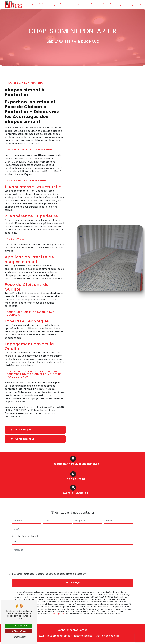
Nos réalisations (122, 5)
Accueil (30, 5)
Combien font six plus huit (25, 532)
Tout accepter (19, 626)
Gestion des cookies (108, 636)
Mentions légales (82, 636)
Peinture (71, 5)
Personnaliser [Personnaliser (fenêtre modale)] (19, 637)
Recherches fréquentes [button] (72, 630)
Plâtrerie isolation (41, 5)
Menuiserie (82, 5)
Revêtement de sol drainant (107, 5)
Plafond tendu (93, 5)
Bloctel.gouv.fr (57, 610)
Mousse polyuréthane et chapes (57, 5)
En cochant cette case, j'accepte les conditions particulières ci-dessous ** (49, 570)
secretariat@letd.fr (76, 489)
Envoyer (76, 579)
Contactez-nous (22, 439)
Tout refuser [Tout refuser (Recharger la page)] (19, 631)
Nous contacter (133, 5)
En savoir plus (21, 430)
